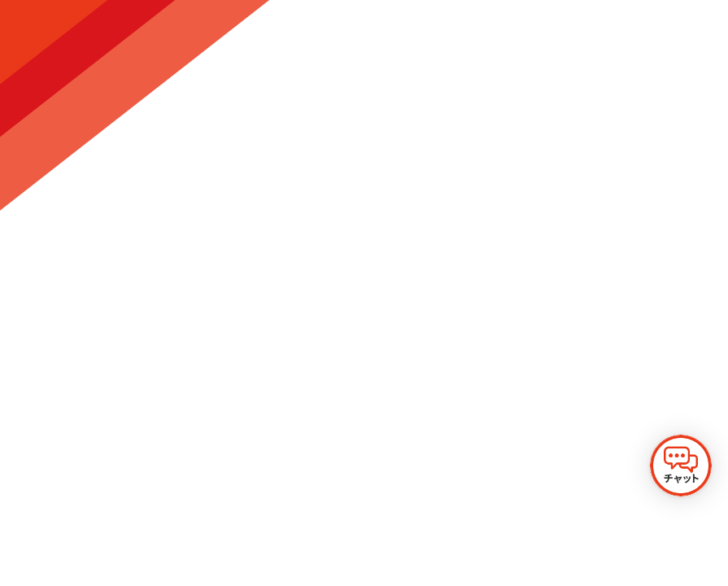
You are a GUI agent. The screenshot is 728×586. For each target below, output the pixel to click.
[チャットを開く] (681, 466)
